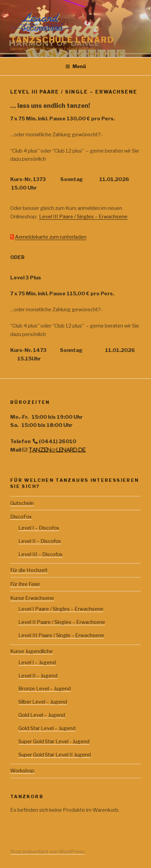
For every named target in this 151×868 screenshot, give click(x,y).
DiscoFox (21, 517)
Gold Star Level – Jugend (47, 728)
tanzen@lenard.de (57, 450)
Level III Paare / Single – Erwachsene (61, 635)
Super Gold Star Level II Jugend (55, 755)
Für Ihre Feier (25, 584)
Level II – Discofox (40, 541)
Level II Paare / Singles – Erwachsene (62, 622)
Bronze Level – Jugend (45, 689)
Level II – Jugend (38, 676)
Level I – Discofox (39, 528)
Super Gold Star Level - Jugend (54, 742)
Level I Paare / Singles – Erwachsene (61, 609)
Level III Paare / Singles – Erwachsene (83, 217)
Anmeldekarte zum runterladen (51, 237)
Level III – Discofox (40, 554)
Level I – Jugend (37, 663)
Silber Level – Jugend (43, 702)
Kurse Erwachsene (32, 598)
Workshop (22, 771)
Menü (76, 66)
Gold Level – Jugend (42, 715)
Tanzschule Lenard (62, 40)
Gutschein (22, 503)
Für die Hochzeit (29, 570)
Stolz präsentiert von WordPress (47, 852)
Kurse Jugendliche (31, 651)
